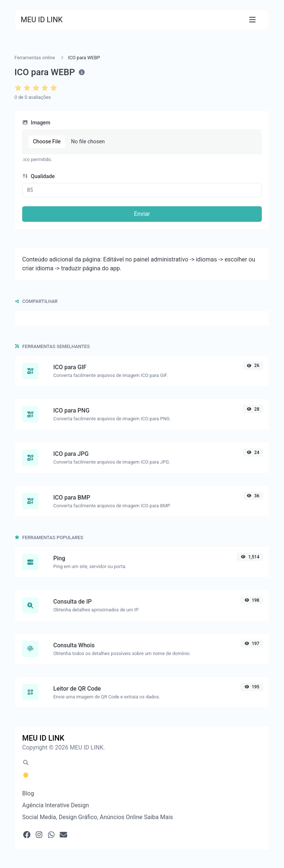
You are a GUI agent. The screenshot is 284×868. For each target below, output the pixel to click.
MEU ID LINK (42, 20)
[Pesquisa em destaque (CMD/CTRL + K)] (26, 763)
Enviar (142, 214)
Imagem (36, 123)
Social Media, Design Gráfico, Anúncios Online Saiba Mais (98, 817)
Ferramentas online (35, 58)
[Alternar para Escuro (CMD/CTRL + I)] (26, 775)
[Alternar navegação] (252, 20)
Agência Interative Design (56, 805)
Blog (28, 793)
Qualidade (38, 176)
